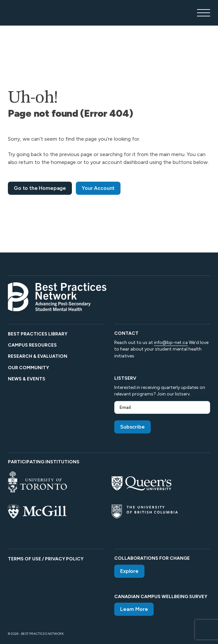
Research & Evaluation (38, 356)
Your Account (98, 188)
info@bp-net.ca (171, 342)
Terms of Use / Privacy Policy (46, 559)
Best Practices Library (38, 334)
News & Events (27, 379)
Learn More (134, 609)
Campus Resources (32, 345)
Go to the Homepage (40, 188)
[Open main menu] (204, 13)
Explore (129, 571)
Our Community (28, 368)
